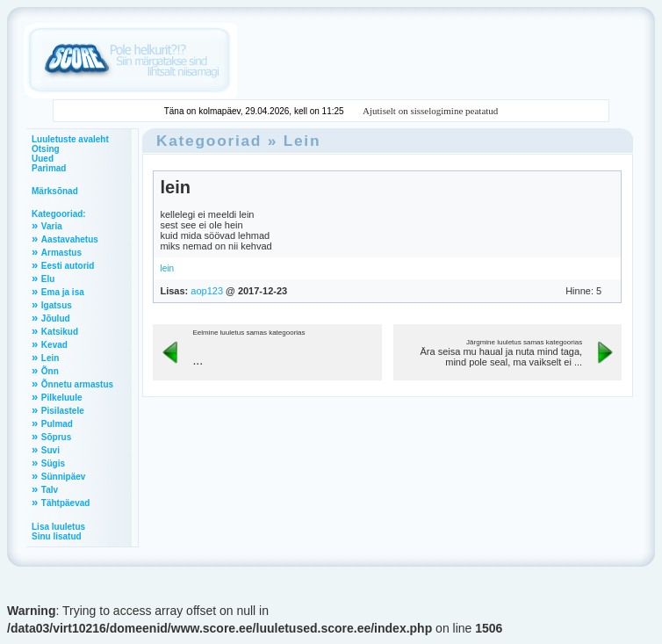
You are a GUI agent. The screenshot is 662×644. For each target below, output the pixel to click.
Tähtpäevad (66, 503)
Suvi (50, 450)
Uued (43, 159)
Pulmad (57, 424)
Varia (52, 226)
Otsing (46, 149)
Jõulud (56, 318)
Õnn (50, 371)
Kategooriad (209, 141)
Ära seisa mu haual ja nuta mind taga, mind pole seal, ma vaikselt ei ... (501, 357)
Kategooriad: (59, 214)
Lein (50, 358)
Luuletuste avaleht (70, 139)
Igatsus (57, 305)
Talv (50, 490)
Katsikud (60, 332)
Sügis (53, 463)
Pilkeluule (62, 398)
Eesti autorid (68, 266)
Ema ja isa (63, 292)
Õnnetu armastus (77, 384)
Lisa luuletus (58, 527)
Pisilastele (63, 411)
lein (175, 187)
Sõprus (56, 437)
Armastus (61, 253)
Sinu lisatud (57, 536)
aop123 (207, 291)
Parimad (49, 168)
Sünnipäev (64, 477)
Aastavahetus (70, 239)
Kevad (54, 345)
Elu (48, 279)
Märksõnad (55, 191)
